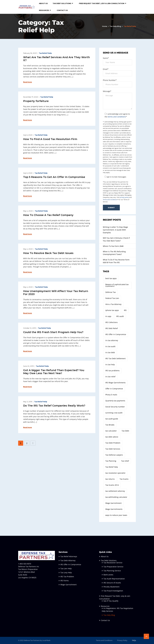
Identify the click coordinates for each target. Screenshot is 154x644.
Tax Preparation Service (113, 567)
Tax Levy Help (66, 573)
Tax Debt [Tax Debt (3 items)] (125, 431)
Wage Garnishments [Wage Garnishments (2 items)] (114, 509)
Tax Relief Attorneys (69, 556)
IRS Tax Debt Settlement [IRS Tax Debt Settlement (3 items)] (115, 358)
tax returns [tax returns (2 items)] (110, 479)
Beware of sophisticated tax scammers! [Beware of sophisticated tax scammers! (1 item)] (117, 285)
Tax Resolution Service (113, 563)
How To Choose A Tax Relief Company (48, 215)
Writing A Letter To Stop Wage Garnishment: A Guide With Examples (115, 230)
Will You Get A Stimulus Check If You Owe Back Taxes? (116, 239)
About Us (43, 3)
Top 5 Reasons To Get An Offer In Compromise (54, 177)
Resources (44, 10)
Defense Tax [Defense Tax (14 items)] (111, 292)
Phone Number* (110, 80)
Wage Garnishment (68, 585)
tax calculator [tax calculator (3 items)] (111, 431)
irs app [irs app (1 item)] (108, 316)
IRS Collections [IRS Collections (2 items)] (112, 322)
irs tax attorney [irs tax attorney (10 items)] (112, 340)
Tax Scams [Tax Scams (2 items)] (124, 479)
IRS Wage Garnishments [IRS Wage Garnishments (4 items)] (115, 383)
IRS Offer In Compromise (71, 564)
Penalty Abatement (111, 587)
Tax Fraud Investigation (113, 591)
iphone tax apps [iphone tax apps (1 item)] (112, 310)
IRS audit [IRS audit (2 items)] (120, 316)
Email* (106, 69)
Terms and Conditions (110, 200)
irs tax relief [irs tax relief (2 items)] (110, 377)
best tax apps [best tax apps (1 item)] (111, 278)
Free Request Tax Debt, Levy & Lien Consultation (102, 3)
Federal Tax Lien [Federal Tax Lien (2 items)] (112, 298)
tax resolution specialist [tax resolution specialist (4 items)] (115, 473)
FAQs (134, 640)
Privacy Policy (122, 640)
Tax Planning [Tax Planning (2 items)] (111, 461)
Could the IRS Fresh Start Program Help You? (53, 332)
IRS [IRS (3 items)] (125, 310)
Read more (28, 82)
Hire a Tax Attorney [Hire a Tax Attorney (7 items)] (113, 304)
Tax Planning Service (112, 571)
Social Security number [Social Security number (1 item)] (115, 407)
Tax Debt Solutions (62, 3)
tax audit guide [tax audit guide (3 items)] (112, 419)
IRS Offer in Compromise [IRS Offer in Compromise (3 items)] (116, 334)
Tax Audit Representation (114, 579)
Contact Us (62, 10)
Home (105, 26)
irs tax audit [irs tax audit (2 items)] (110, 346)
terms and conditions (117, 117)
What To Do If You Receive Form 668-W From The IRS (116, 261)
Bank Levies (108, 575)
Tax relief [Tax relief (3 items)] (125, 461)
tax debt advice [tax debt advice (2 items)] (112, 437)
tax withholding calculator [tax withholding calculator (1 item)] (116, 497)
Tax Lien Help (66, 568)
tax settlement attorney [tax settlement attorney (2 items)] (115, 491)
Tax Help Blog (115, 26)
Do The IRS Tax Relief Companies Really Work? (54, 406)
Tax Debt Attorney (68, 560)
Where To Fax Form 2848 (113, 246)
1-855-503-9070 (25, 564)
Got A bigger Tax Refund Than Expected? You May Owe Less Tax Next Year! (54, 372)
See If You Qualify (111, 601)
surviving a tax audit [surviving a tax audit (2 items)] (114, 413)
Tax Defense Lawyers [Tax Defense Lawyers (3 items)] (114, 455)
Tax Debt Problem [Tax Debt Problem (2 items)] (113, 443)
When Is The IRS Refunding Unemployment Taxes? (114, 253)
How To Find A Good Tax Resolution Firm (50, 139)
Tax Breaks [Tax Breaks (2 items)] (110, 425)
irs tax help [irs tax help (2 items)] (110, 364)
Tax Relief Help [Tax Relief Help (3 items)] (112, 467)
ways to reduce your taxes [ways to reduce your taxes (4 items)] (116, 515)
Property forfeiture (36, 101)
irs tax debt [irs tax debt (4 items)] (110, 352)
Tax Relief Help (45, 53)
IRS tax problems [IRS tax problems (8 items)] (112, 371)
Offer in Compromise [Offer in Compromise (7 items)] (114, 389)
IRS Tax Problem (67, 577)
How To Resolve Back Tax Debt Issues (48, 253)
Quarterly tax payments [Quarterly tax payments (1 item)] (115, 401)
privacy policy (124, 197)
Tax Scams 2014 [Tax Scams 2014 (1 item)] (112, 485)
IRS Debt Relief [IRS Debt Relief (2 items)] (112, 328)
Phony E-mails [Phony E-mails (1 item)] (111, 395)
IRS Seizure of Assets (112, 583)
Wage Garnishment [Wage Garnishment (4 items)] (113, 503)
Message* (107, 91)
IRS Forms (65, 581)
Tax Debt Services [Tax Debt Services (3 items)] (113, 449)
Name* (106, 58)
